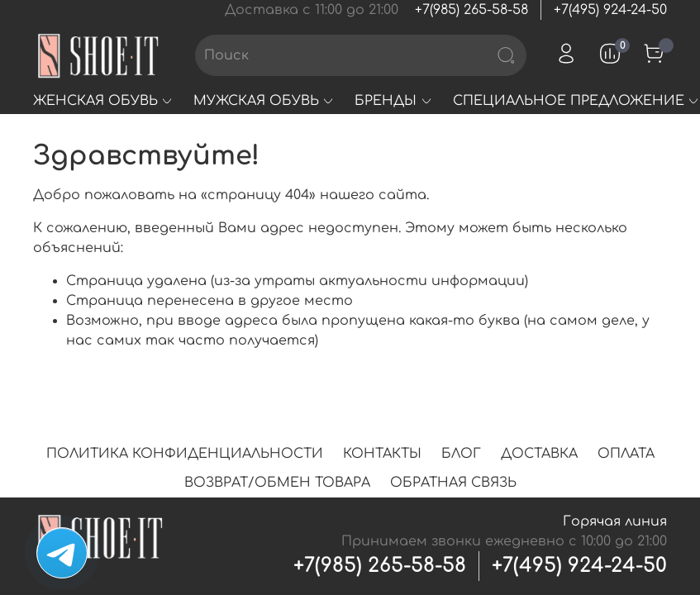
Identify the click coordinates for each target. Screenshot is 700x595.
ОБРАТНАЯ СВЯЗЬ (453, 483)
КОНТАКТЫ (382, 454)
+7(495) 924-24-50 (610, 10)
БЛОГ (461, 454)
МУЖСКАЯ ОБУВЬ (264, 101)
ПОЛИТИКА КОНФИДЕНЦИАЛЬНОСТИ (185, 454)
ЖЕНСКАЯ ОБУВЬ (103, 101)
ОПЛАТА (626, 454)
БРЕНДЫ (393, 101)
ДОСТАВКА (539, 454)
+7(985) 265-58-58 (471, 10)
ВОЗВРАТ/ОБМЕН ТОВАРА (277, 483)
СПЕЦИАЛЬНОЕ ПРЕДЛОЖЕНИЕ (576, 101)
